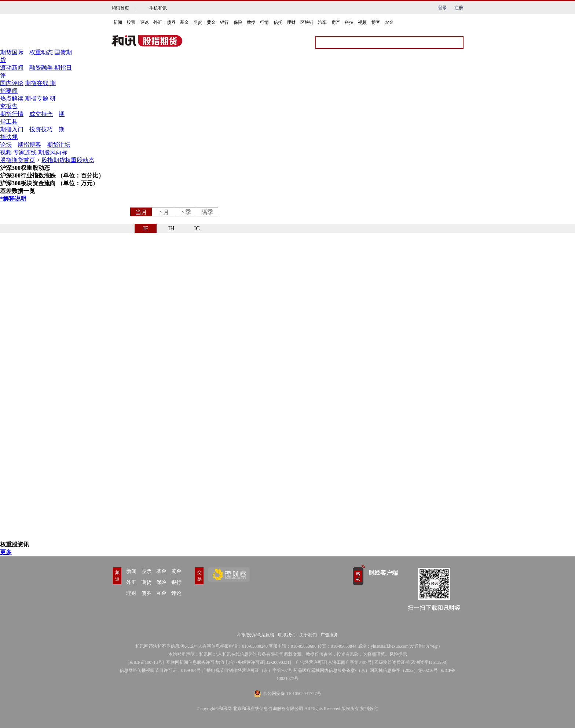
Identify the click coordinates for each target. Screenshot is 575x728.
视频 (362, 22)
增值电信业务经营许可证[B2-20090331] (253, 662)
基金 (184, 22)
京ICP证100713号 (146, 662)
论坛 (6, 145)
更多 (6, 552)
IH (171, 228)
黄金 (211, 22)
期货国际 (12, 52)
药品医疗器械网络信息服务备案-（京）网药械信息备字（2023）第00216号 (366, 670)
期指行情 (12, 114)
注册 (459, 8)
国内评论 (12, 83)
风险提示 (398, 654)
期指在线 (37, 83)
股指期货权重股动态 (68, 160)
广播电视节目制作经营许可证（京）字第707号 (247, 670)
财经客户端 (383, 573)
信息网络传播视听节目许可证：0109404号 (160, 670)
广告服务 (329, 635)
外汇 (158, 22)
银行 (224, 22)
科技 (349, 22)
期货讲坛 (59, 145)
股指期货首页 (18, 160)
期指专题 (37, 98)
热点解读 (12, 98)
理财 (291, 22)
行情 (264, 22)
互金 (161, 593)
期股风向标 (53, 152)
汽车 (322, 22)
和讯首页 (120, 8)
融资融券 (42, 68)
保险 (238, 22)
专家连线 (25, 152)
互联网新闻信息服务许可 (190, 662)
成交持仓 (41, 114)
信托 (278, 22)
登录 (443, 8)
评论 (144, 22)
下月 (163, 212)
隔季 (207, 212)
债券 (171, 22)
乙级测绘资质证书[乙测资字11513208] (411, 662)
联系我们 (287, 635)
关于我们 (308, 635)
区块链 (307, 22)
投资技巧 (41, 129)
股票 (131, 22)
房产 (336, 22)
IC (197, 228)
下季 (185, 212)
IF (146, 228)
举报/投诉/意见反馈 (256, 635)
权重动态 (41, 52)
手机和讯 (158, 8)
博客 (376, 22)
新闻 (118, 22)
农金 (389, 22)
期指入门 (12, 129)
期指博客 (29, 145)
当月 (141, 212)
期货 (198, 22)
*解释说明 (13, 199)
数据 (251, 22)
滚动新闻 (12, 68)
